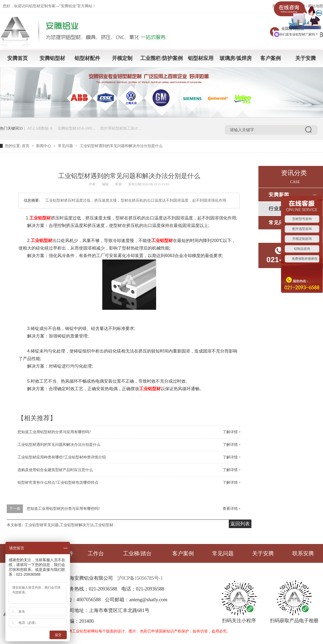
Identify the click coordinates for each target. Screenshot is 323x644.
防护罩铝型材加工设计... (121, 128)
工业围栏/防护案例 (161, 58)
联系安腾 (303, 553)
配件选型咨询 (302, 229)
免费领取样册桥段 (305, 259)
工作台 (96, 553)
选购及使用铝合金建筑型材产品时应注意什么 (55, 470)
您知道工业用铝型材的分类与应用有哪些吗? (54, 432)
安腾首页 (17, 58)
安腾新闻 (279, 195)
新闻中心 (44, 146)
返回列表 (240, 524)
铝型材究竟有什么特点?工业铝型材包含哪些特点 (58, 483)
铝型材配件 (87, 58)
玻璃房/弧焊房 (236, 58)
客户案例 (271, 58)
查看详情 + (232, 509)
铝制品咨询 (302, 249)
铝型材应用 (201, 58)
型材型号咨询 (302, 219)
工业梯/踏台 (137, 553)
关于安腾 (306, 58)
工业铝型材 (40, 218)
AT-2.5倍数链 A (40, 128)
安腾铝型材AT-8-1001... (77, 128)
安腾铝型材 (52, 58)
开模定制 (122, 58)
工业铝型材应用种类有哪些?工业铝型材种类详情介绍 (62, 457)
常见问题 (65, 146)
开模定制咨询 (302, 239)
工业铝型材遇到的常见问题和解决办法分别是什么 (59, 445)
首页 (26, 146)
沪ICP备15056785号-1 (140, 578)
